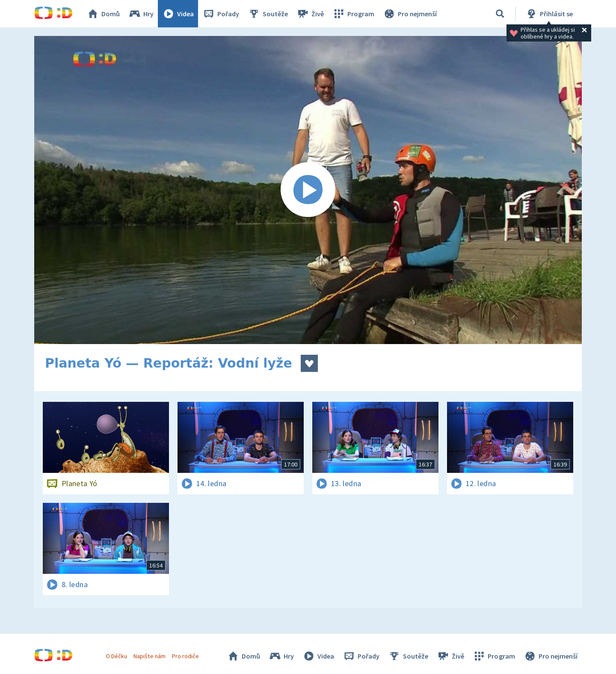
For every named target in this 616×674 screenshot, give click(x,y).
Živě (310, 14)
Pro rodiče (185, 656)
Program (353, 14)
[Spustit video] (308, 190)
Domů (103, 14)
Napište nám (149, 656)
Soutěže (268, 14)
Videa (178, 14)
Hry (141, 14)
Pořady (221, 14)
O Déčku (116, 656)
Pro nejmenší (410, 14)
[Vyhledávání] (500, 14)
